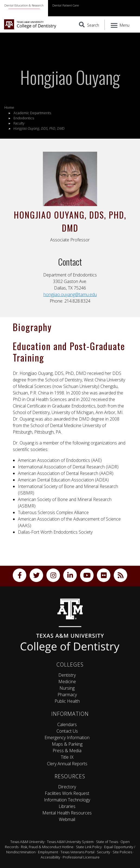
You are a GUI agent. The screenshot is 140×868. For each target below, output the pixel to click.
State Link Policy (89, 847)
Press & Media (67, 751)
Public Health (67, 701)
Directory (67, 787)
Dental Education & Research (24, 5)
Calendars (67, 724)
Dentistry (67, 675)
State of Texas (107, 842)
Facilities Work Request (67, 793)
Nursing (67, 688)
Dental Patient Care (66, 5)
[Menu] (120, 25)
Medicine (67, 682)
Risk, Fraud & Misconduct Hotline (47, 847)
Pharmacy (67, 695)
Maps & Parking (67, 744)
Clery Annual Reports (67, 764)
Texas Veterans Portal (77, 852)
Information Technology (67, 800)
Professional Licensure (81, 857)
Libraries (67, 806)
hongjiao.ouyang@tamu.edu (70, 294)
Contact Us (67, 731)
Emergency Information (67, 738)
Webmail (67, 819)
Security (104, 852)
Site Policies (122, 852)
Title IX (67, 757)
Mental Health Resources (67, 813)
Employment (48, 852)
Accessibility (50, 857)
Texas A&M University (27, 842)
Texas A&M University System (70, 842)
